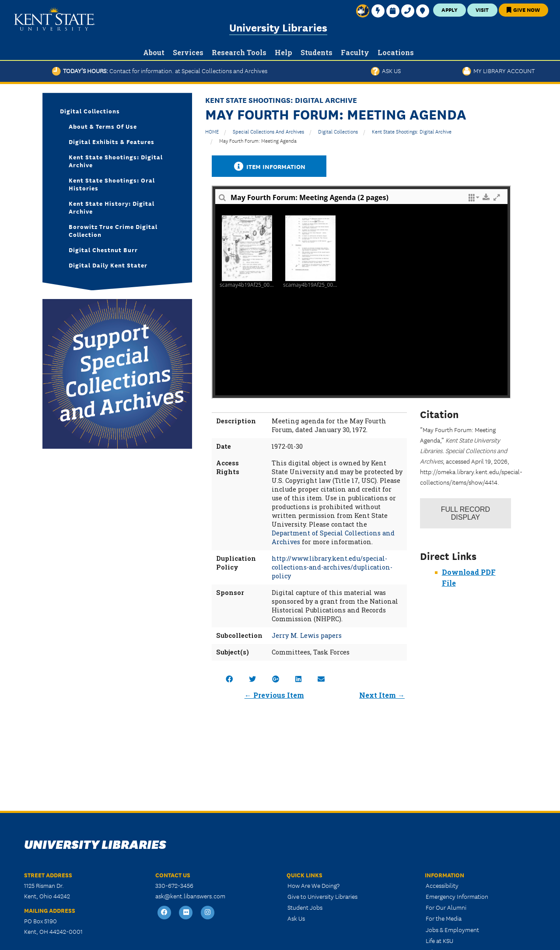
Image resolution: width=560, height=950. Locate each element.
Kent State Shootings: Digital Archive (412, 131)
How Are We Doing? (313, 885)
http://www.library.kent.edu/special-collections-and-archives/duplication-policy (332, 567)
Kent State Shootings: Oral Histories (112, 184)
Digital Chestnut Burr (103, 250)
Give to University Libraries (322, 896)
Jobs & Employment (452, 929)
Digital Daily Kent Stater (108, 265)
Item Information (269, 166)
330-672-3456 (174, 885)
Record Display (465, 513)
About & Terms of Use (103, 126)
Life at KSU (439, 940)
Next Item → (382, 695)
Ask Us (386, 70)
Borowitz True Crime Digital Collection (113, 230)
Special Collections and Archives (268, 131)
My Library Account (499, 70)
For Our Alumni (446, 907)
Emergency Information (457, 896)
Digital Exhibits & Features (112, 141)
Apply (450, 9)
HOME (212, 131)
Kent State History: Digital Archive (112, 207)
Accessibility (442, 885)
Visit (482, 9)
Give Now (523, 9)
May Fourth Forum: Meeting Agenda (258, 140)
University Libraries (278, 27)
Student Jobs (305, 907)
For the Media (444, 918)
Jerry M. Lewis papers (307, 635)
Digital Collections (338, 131)
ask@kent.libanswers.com (190, 896)
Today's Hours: (160, 70)
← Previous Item (274, 695)
